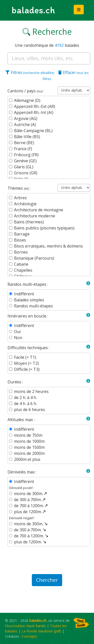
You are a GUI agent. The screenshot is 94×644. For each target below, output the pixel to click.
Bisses (20, 240)
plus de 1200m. (30, 512)
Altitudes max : (21, 420)
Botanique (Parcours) (34, 258)
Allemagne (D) (27, 100)
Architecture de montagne (39, 210)
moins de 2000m (29, 453)
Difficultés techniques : (29, 348)
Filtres (30, 72)
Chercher (47, 580)
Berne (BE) (24, 143)
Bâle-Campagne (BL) (33, 131)
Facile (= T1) (25, 357)
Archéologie (25, 204)
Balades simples (29, 300)
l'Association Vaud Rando (25, 626)
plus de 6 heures (30, 410)
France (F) (23, 149)
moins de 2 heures (31, 391)
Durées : (15, 382)
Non (18, 338)
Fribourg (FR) (26, 155)
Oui (17, 332)
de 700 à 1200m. (31, 506)
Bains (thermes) (29, 222)
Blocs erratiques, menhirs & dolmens (49, 246)
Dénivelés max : (22, 472)
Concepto (29, 636)
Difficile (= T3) (27, 369)
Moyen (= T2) (26, 363)
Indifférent (24, 294)
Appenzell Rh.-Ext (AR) (35, 106)
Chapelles (23, 270)
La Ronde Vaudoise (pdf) (41, 631)
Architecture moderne (35, 216)
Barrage (22, 234)
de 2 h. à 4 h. (25, 397)
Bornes (21, 252)
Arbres (20, 198)
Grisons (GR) (26, 173)
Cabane (21, 264)
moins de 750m (28, 435)
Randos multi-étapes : (28, 284)
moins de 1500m (29, 447)
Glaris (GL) (24, 167)
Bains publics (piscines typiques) (44, 228)
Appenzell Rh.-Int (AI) (34, 112)
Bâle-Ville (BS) (27, 137)
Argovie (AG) (26, 118)
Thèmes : (19, 188)
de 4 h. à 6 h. (25, 404)
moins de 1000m (29, 441)
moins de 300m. (31, 494)
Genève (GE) (25, 161)
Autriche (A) (25, 125)
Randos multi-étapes (33, 306)
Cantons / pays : (26, 91)
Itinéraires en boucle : (28, 316)
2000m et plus (27, 459)
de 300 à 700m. (30, 500)
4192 (59, 45)
